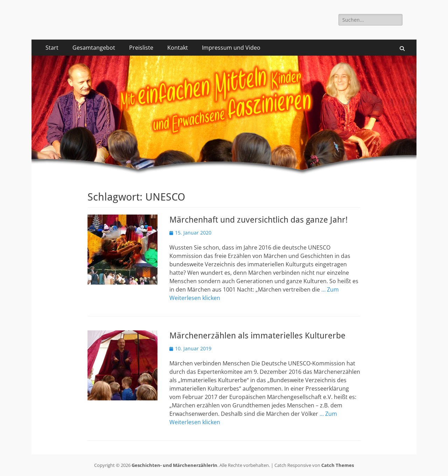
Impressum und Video (231, 48)
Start (52, 48)
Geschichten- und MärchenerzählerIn (174, 465)
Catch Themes (338, 465)
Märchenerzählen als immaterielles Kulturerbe (257, 336)
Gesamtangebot (94, 48)
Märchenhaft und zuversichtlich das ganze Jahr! (258, 220)
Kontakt (178, 48)
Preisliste (141, 48)
